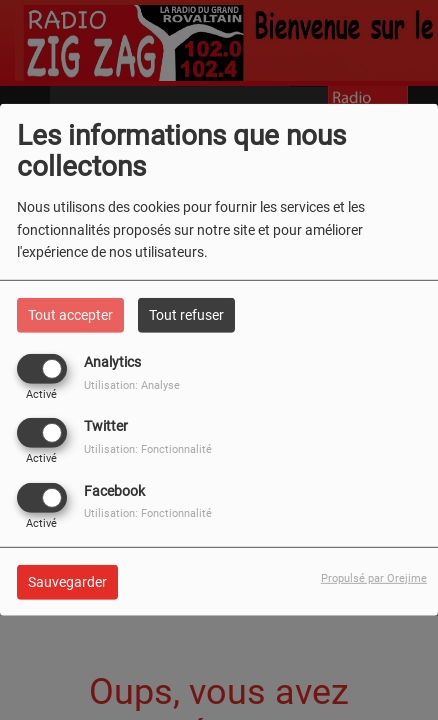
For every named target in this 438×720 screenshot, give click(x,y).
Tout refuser (186, 315)
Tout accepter (70, 315)
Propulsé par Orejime (374, 577)
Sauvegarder (67, 581)
